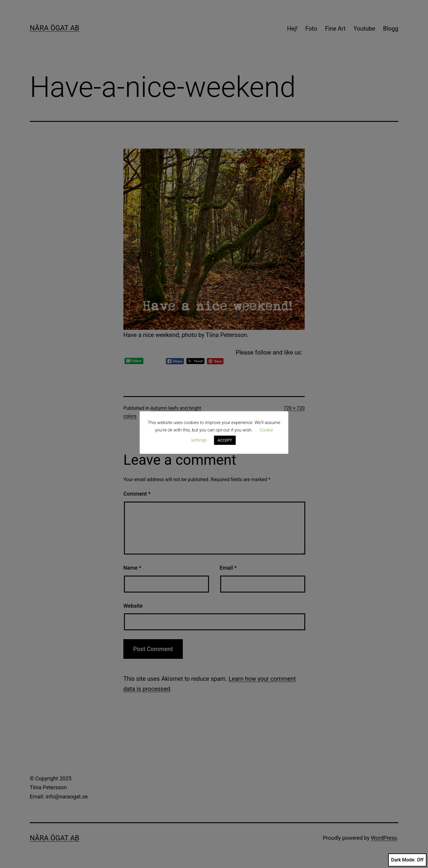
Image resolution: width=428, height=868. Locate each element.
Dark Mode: (407, 860)
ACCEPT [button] (225, 440)
